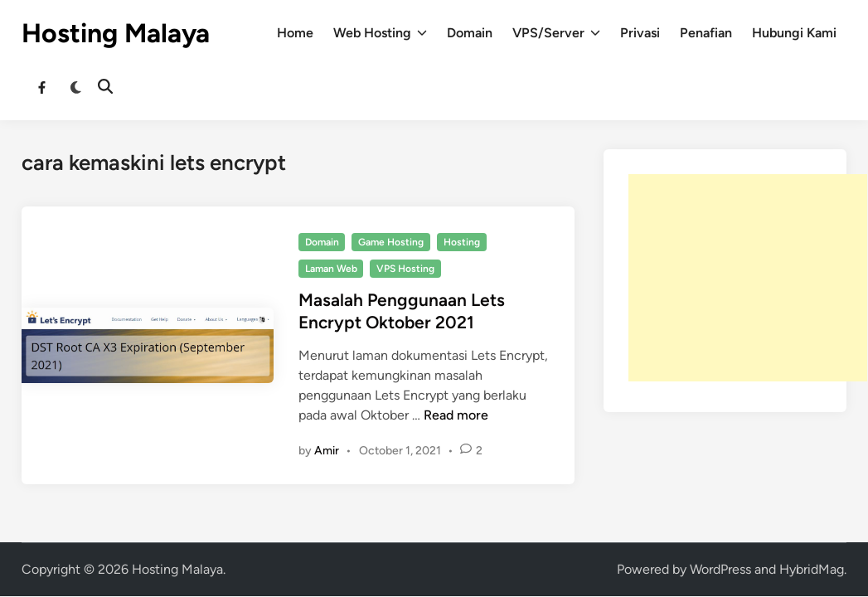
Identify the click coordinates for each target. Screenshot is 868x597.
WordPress (720, 569)
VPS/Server (556, 33)
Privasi (640, 33)
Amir (327, 451)
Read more (456, 415)
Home (295, 33)
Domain (470, 33)
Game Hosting (391, 242)
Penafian (706, 33)
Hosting (462, 242)
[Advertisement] (748, 278)
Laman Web (331, 269)
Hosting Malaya (116, 33)
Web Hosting (380, 33)
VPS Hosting (405, 269)
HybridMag (812, 569)
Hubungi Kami (794, 33)
